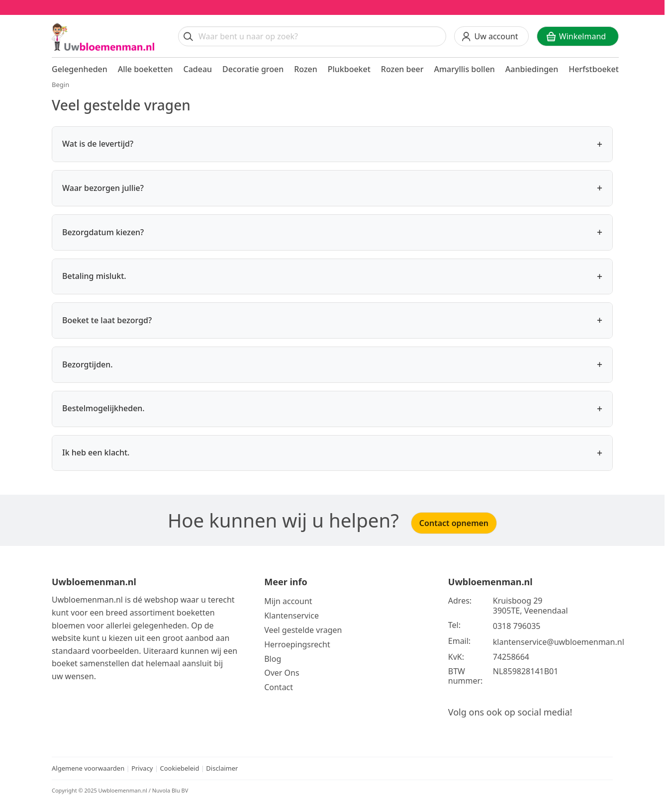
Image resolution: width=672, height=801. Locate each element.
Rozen (306, 69)
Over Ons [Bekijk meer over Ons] (282, 673)
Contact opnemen (454, 523)
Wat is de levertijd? (332, 144)
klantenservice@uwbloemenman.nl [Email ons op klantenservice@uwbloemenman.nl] (559, 642)
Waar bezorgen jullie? (332, 188)
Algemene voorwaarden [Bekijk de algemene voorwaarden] (88, 768)
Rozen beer (402, 69)
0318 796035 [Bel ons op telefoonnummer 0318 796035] (517, 626)
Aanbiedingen (532, 69)
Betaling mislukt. (332, 277)
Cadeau (198, 69)
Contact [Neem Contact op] (279, 687)
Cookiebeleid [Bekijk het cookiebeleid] (179, 768)
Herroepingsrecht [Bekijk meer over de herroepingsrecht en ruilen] (297, 644)
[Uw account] (491, 36)
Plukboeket (349, 69)
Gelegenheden (80, 69)
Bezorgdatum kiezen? (332, 232)
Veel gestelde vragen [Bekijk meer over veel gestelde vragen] (303, 630)
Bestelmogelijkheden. (332, 409)
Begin (60, 85)
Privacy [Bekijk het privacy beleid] (143, 768)
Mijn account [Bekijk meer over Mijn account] (288, 601)
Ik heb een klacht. (332, 453)
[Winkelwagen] (578, 36)
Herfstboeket (594, 69)
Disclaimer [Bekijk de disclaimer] (222, 768)
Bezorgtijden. (332, 365)
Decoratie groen (253, 69)
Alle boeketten (145, 69)
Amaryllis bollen (464, 69)
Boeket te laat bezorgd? (332, 320)
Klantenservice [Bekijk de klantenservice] (291, 616)
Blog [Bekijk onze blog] (273, 659)
